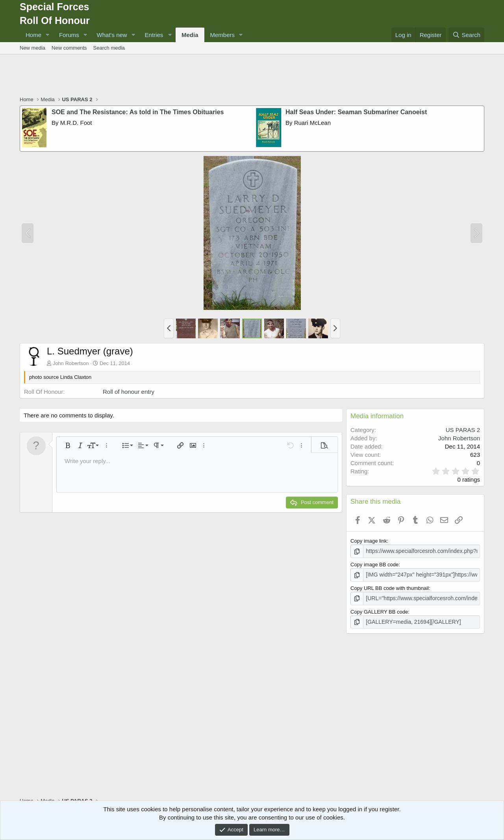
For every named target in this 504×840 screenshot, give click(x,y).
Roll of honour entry (129, 392)
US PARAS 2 (463, 430)
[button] (48, 35)
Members (223, 35)
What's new (112, 35)
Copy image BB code (374, 564)
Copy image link (369, 541)
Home (33, 35)
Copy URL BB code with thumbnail (390, 587)
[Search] (466, 35)
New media (32, 48)
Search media (109, 48)
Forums (69, 35)
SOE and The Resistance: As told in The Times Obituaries (138, 112)
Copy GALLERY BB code (379, 610)
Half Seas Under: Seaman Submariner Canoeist (356, 112)
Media (190, 35)
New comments (69, 48)
